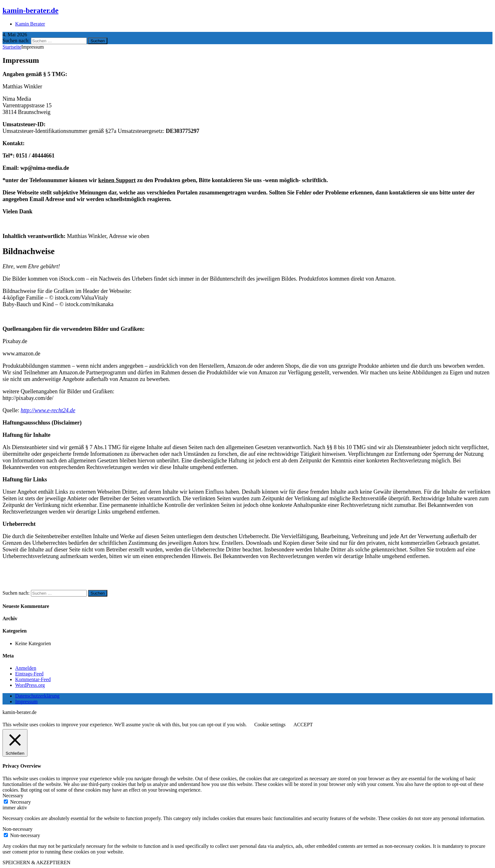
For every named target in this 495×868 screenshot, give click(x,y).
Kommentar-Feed (33, 679)
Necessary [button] (13, 796)
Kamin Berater (30, 24)
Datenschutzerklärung (37, 696)
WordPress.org (30, 685)
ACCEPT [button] (303, 725)
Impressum (26, 702)
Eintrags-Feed (29, 674)
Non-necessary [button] (18, 829)
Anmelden (26, 668)
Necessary (21, 802)
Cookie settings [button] (270, 725)
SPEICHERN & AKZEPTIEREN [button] (36, 862)
